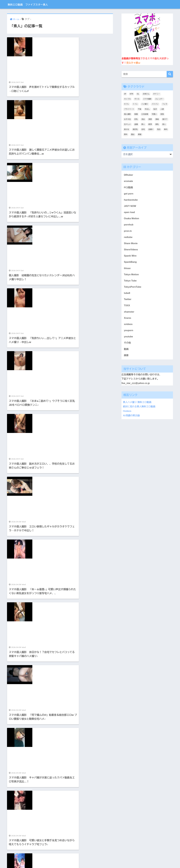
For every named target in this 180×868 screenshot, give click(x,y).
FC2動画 (128, 187)
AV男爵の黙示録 (131, 417)
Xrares (128, 320)
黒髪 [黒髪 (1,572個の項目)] (140, 134)
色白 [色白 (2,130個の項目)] (159, 129)
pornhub (129, 225)
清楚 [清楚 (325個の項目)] (150, 119)
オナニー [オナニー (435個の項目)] (157, 94)
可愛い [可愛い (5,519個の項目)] (154, 114)
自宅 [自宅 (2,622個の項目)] (143, 129)
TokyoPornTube (133, 288)
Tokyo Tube (130, 282)
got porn (129, 194)
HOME (90, 856)
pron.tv (128, 232)
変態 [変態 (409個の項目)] (162, 114)
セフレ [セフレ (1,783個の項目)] (127, 104)
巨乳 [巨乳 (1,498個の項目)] (136, 119)
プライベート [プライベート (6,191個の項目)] (129, 109)
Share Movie (131, 244)
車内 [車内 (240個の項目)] (166, 129)
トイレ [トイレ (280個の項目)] (135, 104)
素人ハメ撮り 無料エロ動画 (137, 404)
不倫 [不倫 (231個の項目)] (139, 109)
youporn (129, 332)
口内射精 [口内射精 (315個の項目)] (145, 114)
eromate (128, 181)
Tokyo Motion (131, 275)
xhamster (129, 313)
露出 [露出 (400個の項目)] (133, 134)
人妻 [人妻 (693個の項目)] (162, 109)
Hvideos (127, 413)
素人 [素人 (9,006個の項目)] (143, 124)
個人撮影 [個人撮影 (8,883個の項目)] (127, 114)
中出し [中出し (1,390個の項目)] (147, 109)
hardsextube (131, 200)
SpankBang (130, 263)
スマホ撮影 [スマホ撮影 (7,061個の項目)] (147, 99)
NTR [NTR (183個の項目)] (132, 94)
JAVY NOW (130, 206)
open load (129, 213)
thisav (127, 269)
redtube (128, 238)
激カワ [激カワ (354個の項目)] (165, 119)
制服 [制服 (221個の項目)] (136, 114)
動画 (126, 351)
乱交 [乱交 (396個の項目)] (155, 109)
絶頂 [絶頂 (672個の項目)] (150, 124)
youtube (128, 338)
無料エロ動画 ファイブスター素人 (35, 4)
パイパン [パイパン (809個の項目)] (155, 104)
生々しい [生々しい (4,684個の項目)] (127, 124)
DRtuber (129, 175)
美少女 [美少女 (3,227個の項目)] (127, 129)
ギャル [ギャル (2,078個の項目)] (137, 99)
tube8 (127, 294)
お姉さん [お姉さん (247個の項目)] (146, 94)
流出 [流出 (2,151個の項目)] (143, 119)
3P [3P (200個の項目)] (125, 94)
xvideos (128, 326)
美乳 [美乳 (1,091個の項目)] (157, 124)
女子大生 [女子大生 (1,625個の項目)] (127, 119)
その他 (127, 345)
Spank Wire (130, 257)
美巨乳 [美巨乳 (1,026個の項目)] (135, 129)
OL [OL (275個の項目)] (138, 94)
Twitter (128, 301)
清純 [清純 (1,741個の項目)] (157, 119)
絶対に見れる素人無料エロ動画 (139, 409)
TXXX (127, 307)
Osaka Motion (132, 219)
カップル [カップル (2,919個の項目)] (127, 99)
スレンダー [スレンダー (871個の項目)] (159, 99)
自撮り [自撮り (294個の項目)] (151, 129)
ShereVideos (131, 250)
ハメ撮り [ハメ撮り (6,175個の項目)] (145, 104)
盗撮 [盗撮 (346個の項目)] (136, 124)
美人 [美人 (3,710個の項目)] (164, 124)
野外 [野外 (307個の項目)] (126, 134)
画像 (126, 357)
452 (71, 593)
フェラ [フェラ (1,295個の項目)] (165, 104)
